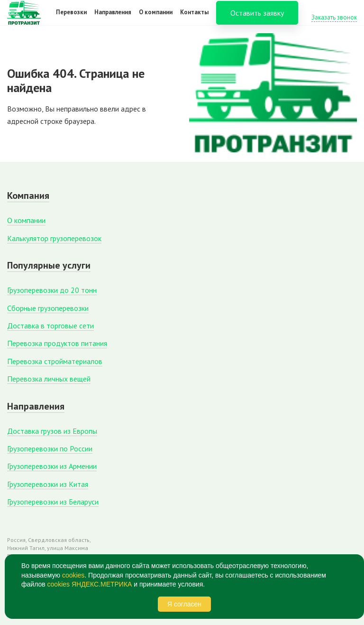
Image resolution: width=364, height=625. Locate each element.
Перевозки (71, 18)
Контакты (194, 18)
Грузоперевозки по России (50, 448)
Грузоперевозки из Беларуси (53, 502)
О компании (156, 18)
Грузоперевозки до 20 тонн (52, 290)
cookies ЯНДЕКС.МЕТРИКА (90, 584)
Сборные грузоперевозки (48, 308)
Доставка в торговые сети (50, 326)
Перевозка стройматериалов (55, 361)
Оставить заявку (257, 19)
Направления (113, 18)
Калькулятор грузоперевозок (54, 238)
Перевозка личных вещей (49, 379)
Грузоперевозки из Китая (48, 484)
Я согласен (184, 604)
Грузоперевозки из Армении (52, 466)
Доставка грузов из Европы (52, 431)
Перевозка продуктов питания (57, 343)
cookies (73, 575)
